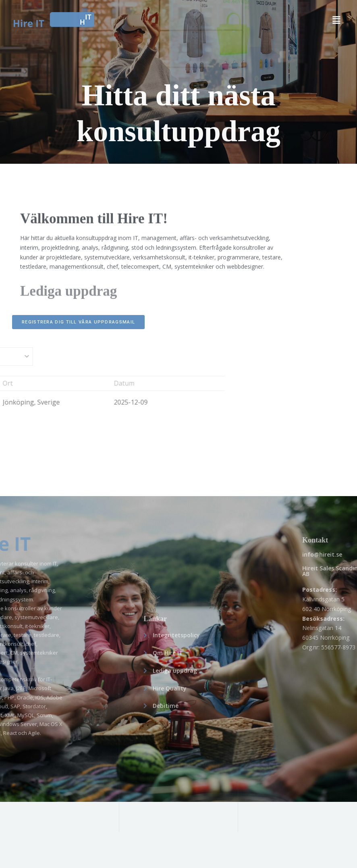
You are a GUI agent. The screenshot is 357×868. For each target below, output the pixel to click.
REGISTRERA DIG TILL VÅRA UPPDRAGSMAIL (78, 322)
